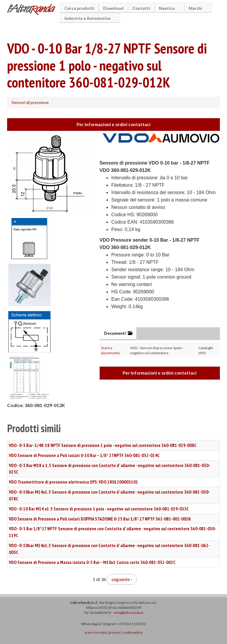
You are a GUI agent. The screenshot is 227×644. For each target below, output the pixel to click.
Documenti (118, 333)
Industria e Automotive (88, 18)
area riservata (95, 632)
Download (113, 8)
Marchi (196, 8)
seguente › (122, 579)
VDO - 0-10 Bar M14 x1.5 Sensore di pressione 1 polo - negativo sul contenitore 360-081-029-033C (99, 509)
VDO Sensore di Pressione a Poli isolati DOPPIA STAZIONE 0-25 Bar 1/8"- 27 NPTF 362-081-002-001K (100, 519)
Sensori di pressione (30, 102)
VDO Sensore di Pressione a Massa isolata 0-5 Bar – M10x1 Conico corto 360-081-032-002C (92, 562)
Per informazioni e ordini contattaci (113, 124)
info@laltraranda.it (129, 613)
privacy (114, 632)
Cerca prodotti (79, 8)
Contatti (141, 8)
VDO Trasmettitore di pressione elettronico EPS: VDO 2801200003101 (73, 482)
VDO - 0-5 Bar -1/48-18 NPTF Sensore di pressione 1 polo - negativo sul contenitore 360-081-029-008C (103, 445)
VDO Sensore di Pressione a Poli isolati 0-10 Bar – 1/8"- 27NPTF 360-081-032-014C (84, 455)
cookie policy (133, 632)
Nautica (168, 8)
